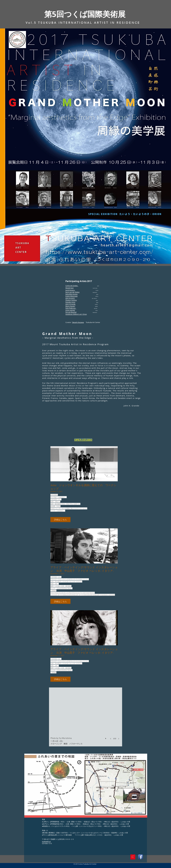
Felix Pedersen (71, 308)
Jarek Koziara (70, 290)
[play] (106, 738)
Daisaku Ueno (70, 302)
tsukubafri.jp (46, 841)
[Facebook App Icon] (140, 857)
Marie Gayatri (70, 306)
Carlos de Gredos (72, 286)
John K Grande (71, 304)
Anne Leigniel (70, 310)
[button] (60, 520)
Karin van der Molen (72, 292)
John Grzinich (70, 298)
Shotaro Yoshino (71, 300)
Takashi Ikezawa (78, 322)
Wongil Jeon (70, 288)
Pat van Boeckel (71, 312)
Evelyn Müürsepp (71, 296)
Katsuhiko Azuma (71, 294)
